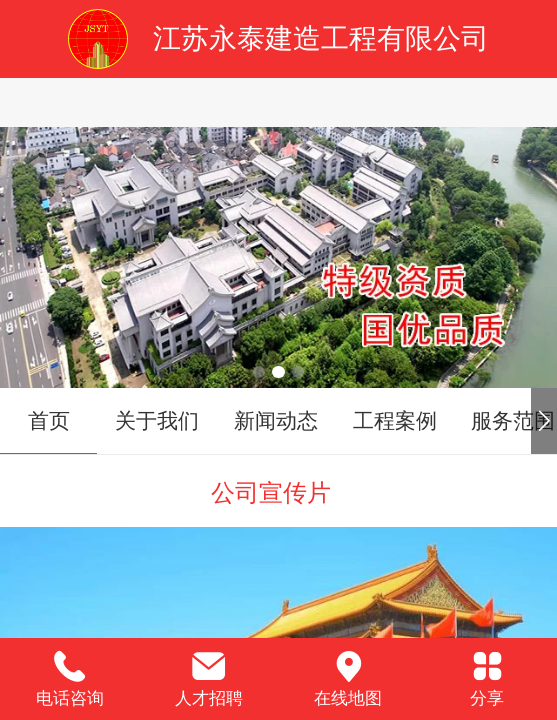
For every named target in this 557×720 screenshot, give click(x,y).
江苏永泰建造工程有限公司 (321, 38)
